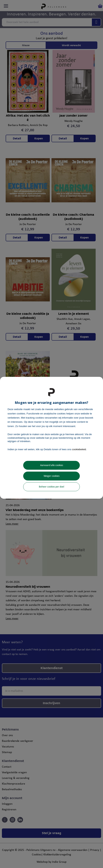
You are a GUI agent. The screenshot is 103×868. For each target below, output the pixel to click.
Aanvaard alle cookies (52, 465)
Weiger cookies (51, 476)
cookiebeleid (79, 449)
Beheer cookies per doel (51, 487)
